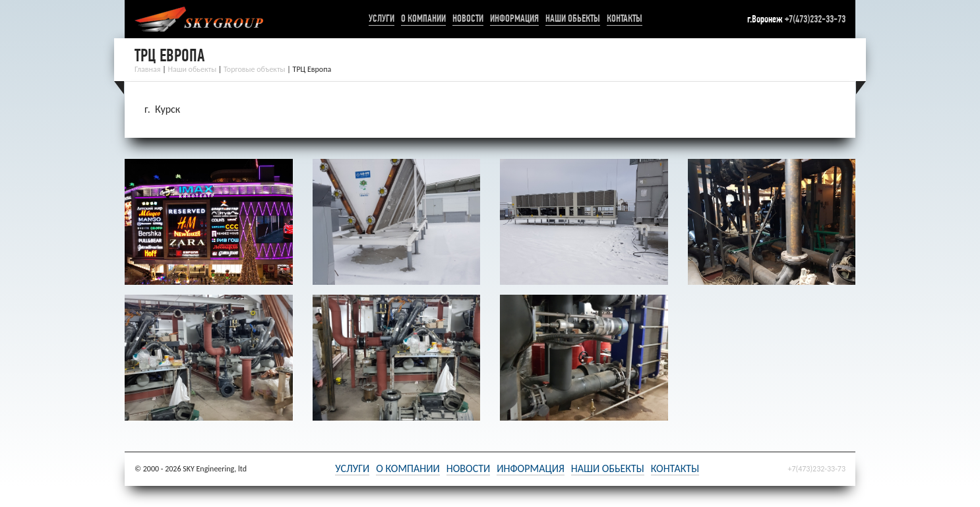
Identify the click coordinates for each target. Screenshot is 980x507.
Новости (468, 18)
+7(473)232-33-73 (815, 19)
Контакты (625, 18)
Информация (514, 18)
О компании (423, 18)
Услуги (382, 18)
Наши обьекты (573, 18)
